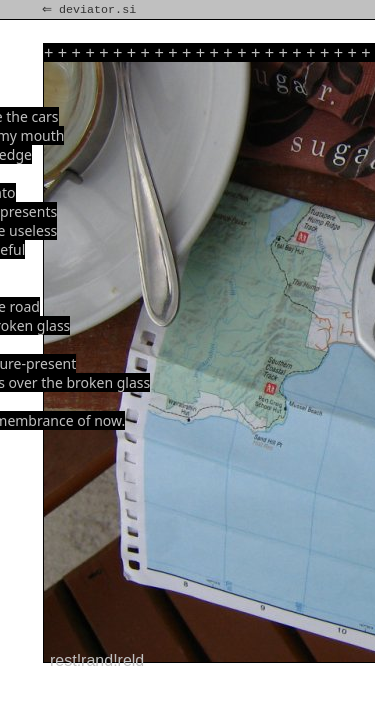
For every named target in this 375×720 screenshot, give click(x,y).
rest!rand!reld (97, 660)
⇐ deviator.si (91, 10)
